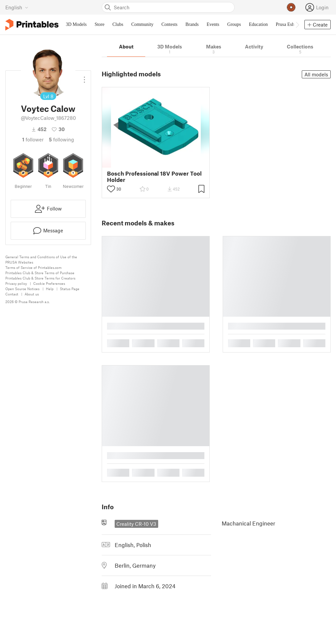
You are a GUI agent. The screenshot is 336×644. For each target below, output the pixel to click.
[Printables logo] (32, 25)
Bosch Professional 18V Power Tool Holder (154, 177)
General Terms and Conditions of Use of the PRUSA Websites (41, 259)
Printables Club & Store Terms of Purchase (40, 273)
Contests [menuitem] (169, 24)
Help (50, 289)
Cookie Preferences (49, 283)
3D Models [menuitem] (76, 24)
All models (316, 74)
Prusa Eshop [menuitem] (287, 24)
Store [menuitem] (100, 24)
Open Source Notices (22, 289)
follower (33, 139)
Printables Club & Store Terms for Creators (40, 278)
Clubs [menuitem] (118, 24)
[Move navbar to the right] (297, 25)
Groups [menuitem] (234, 24)
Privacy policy (16, 283)
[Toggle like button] (111, 189)
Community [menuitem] (142, 24)
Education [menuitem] (258, 24)
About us (32, 294)
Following (61, 139)
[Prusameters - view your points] (291, 7)
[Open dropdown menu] (84, 77)
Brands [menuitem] (192, 24)
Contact (12, 294)
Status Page (70, 289)
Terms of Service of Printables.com (33, 267)
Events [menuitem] (213, 24)
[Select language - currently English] (17, 7)
